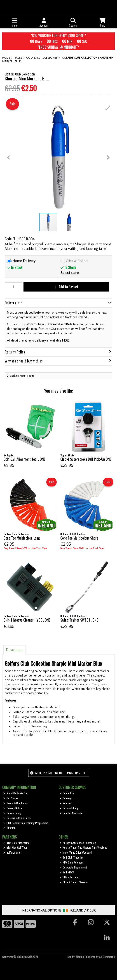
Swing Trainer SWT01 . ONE (79, 620)
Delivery (66, 798)
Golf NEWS (67, 872)
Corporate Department (73, 867)
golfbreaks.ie (12, 852)
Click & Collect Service (74, 882)
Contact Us (67, 793)
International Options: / (59, 910)
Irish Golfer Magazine (16, 843)
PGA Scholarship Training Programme (26, 823)
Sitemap (9, 828)
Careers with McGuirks (17, 818)
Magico (80, 957)
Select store (70, 273)
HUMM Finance (69, 877)
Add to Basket (66, 287)
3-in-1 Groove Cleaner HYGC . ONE (27, 620)
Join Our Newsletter (71, 813)
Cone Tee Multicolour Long (22, 538)
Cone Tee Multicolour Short (79, 538)
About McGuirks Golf (16, 793)
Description (15, 650)
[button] (108, 108)
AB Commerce (107, 957)
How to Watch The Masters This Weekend (83, 847)
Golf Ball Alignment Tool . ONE (24, 459)
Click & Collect (77, 261)
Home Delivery (24, 261)
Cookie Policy (12, 813)
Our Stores (11, 798)
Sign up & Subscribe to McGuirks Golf (58, 773)
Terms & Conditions (15, 803)
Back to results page (22, 376)
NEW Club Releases (72, 862)
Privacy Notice (13, 808)
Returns (65, 803)
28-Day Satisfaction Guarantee (78, 843)
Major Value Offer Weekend (76, 852)
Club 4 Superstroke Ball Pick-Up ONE (86, 459)
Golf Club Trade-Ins (72, 857)
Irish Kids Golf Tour (15, 847)
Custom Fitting (69, 808)
